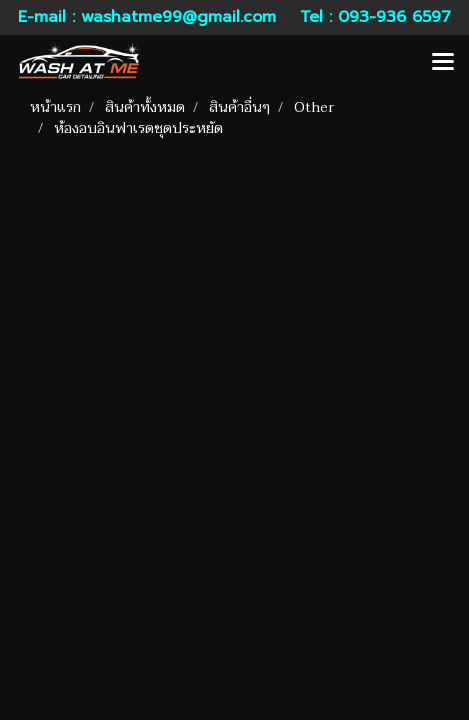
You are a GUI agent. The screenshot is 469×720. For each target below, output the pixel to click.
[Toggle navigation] (443, 63)
